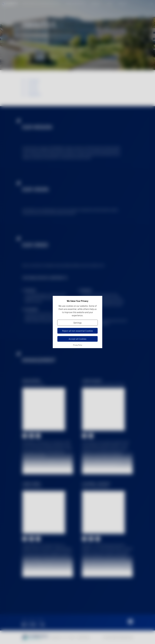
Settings (77, 323)
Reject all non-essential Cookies (77, 331)
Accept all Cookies (77, 339)
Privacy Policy (78, 345)
